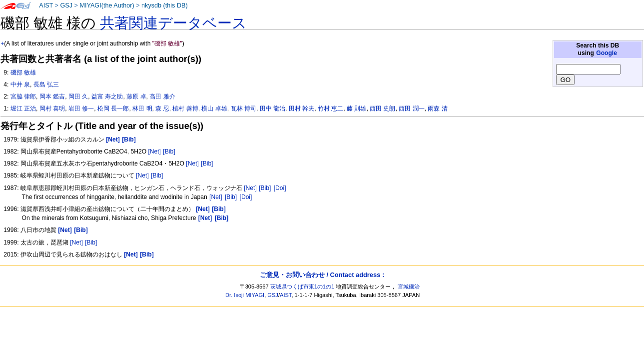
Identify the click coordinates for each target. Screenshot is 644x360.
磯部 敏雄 (23, 72)
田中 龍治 (273, 108)
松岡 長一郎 (113, 108)
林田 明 (142, 108)
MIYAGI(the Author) (107, 5)
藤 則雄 (356, 108)
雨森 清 (437, 108)
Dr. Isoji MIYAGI (245, 295)
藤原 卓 (136, 96)
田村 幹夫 (302, 108)
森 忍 (162, 108)
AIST (46, 5)
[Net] (154, 151)
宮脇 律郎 (23, 96)
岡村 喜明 (52, 108)
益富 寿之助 (107, 96)
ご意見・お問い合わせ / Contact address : (322, 275)
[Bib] (169, 151)
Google (607, 53)
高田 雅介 (162, 96)
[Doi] (280, 188)
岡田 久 (78, 96)
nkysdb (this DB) (165, 5)
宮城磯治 (409, 286)
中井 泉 (20, 84)
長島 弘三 (46, 84)
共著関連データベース (173, 23)
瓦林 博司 (244, 108)
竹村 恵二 (330, 108)
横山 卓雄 (214, 108)
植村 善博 (185, 108)
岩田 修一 (81, 108)
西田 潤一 (411, 108)
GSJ (66, 5)
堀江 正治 (23, 108)
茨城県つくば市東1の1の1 (303, 286)
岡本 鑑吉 (52, 96)
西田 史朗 (382, 108)
